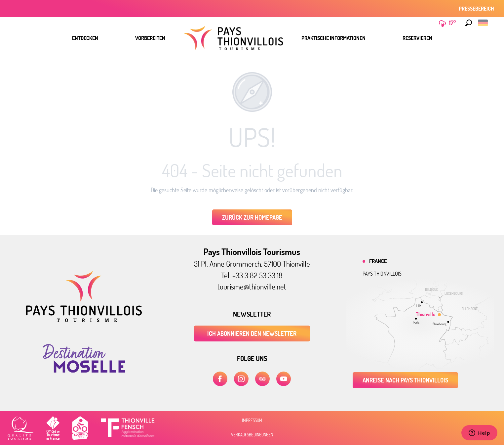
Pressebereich (476, 9)
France (378, 261)
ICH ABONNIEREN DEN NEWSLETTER (252, 334)
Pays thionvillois (382, 274)
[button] (469, 23)
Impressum (252, 421)
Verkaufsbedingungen (252, 435)
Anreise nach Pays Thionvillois (405, 380)
